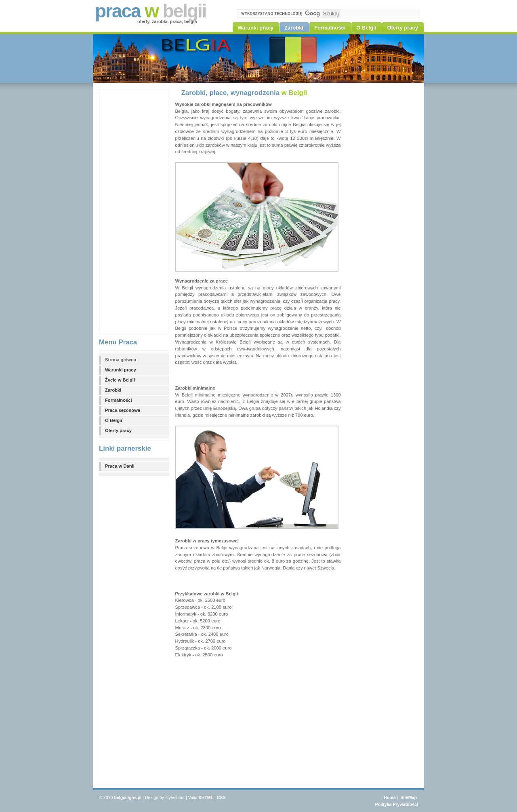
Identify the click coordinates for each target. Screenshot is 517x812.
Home (390, 797)
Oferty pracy (118, 430)
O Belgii (113, 420)
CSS (221, 797)
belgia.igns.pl (128, 797)
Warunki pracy (121, 370)
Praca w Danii (120, 466)
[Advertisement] (132, 211)
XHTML (206, 797)
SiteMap (409, 797)
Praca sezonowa (123, 410)
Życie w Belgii (120, 380)
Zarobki (113, 390)
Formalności (119, 400)
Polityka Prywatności (397, 804)
